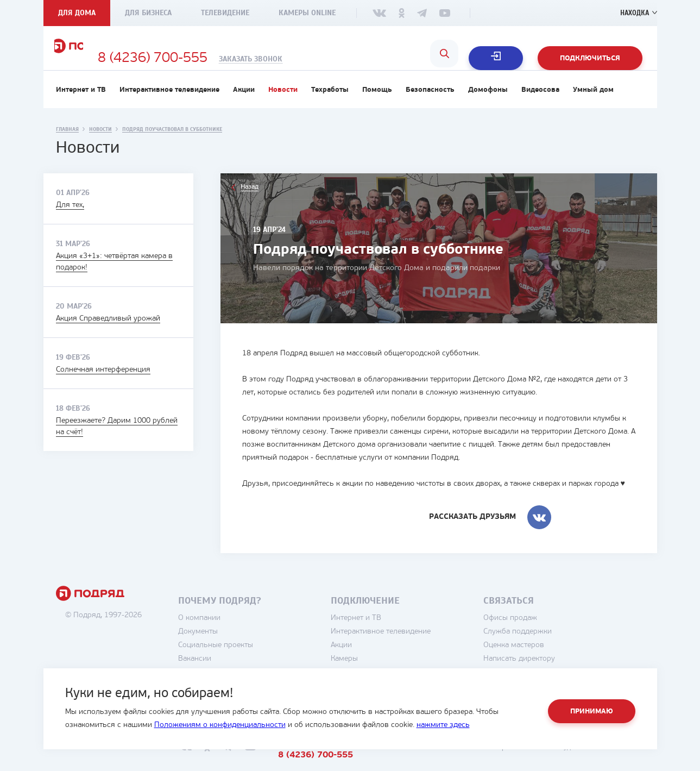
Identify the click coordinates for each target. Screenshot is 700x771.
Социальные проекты (248, 662)
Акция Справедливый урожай (108, 336)
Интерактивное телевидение (169, 107)
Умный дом (593, 107)
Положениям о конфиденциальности (220, 725)
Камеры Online (307, 13)
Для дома (77, 13)
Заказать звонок (343, 59)
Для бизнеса (148, 13)
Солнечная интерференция (103, 387)
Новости (283, 107)
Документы (230, 648)
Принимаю (592, 712)
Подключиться (590, 58)
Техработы (330, 107)
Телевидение (225, 13)
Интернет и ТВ (81, 107)
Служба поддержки (550, 648)
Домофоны (488, 107)
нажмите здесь (443, 725)
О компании (231, 635)
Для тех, (70, 222)
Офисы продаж (542, 635)
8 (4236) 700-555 (245, 59)
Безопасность (430, 107)
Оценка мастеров (546, 662)
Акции (244, 107)
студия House (606, 764)
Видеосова (540, 107)
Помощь (377, 107)
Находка (633, 13)
